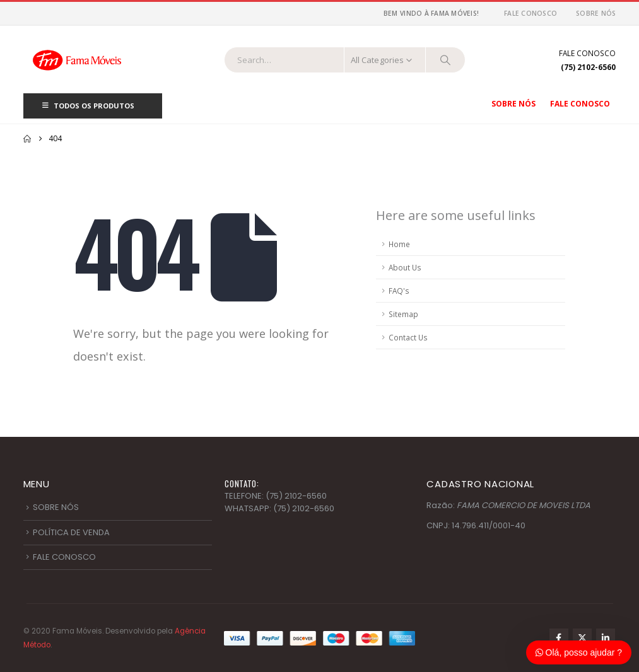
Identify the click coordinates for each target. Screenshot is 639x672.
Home (399, 244)
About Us (405, 267)
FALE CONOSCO (64, 557)
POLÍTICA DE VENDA (71, 532)
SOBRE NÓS (56, 507)
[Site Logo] (77, 60)
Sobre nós (596, 13)
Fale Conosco (531, 13)
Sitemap (403, 314)
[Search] (445, 60)
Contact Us (408, 337)
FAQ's (399, 291)
